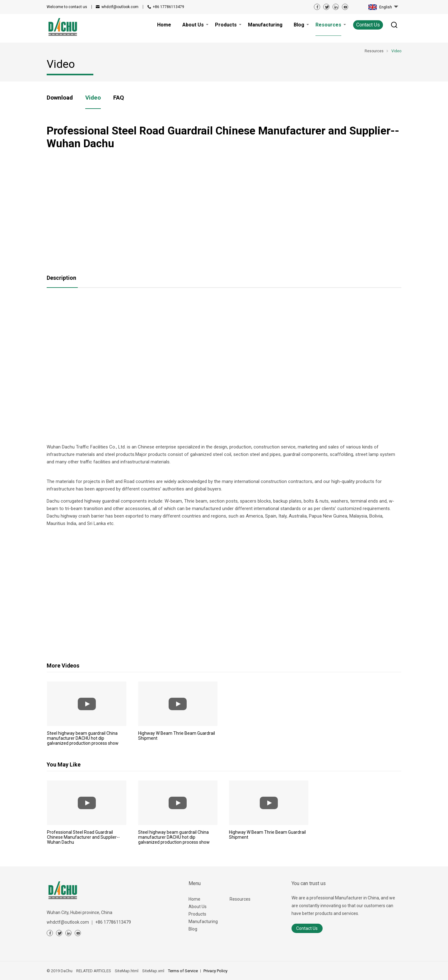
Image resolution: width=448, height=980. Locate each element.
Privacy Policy (215, 971)
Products (197, 914)
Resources (240, 899)
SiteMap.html (127, 971)
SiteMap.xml (153, 971)
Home (194, 899)
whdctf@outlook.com (120, 7)
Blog (193, 929)
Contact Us (368, 25)
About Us (198, 907)
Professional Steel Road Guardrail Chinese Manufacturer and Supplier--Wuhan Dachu (83, 837)
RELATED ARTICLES (94, 971)
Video (93, 98)
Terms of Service (183, 971)
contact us (67, 7)
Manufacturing (203, 921)
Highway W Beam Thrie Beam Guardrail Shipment (177, 736)
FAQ (119, 98)
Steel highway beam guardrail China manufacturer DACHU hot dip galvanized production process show (83, 738)
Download (60, 98)
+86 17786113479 (168, 7)
